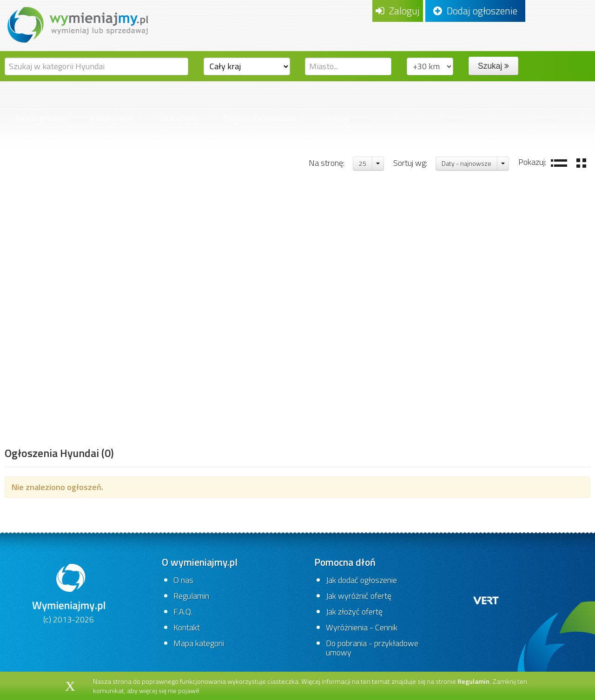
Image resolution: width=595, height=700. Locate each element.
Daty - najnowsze (466, 163)
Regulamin (191, 596)
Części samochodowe (260, 118)
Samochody (178, 118)
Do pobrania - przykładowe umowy (372, 648)
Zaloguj (398, 11)
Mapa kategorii (199, 643)
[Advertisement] (59, 300)
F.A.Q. (183, 612)
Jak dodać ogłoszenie (361, 580)
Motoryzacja (112, 118)
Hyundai (336, 118)
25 (363, 163)
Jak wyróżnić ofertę (359, 596)
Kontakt (187, 627)
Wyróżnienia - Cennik (362, 627)
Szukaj (493, 66)
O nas (183, 580)
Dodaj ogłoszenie (475, 11)
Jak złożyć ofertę (354, 612)
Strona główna (40, 118)
